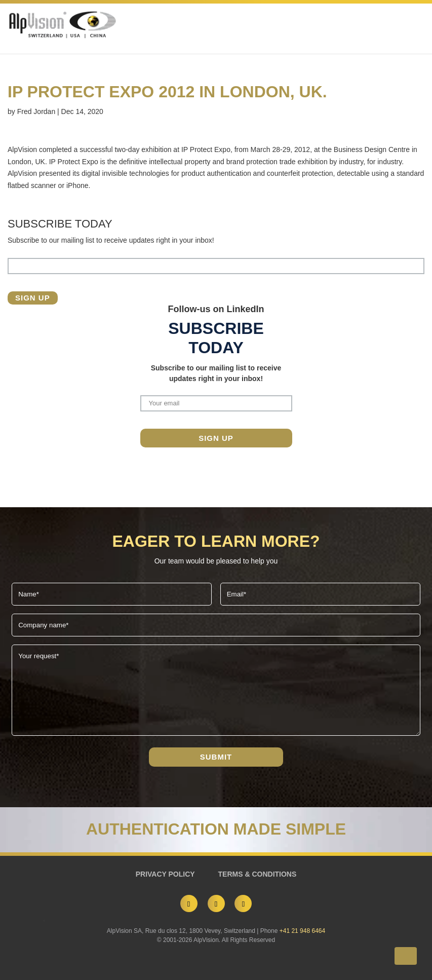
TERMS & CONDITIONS (258, 874)
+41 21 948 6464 (302, 931)
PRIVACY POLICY (165, 874)
